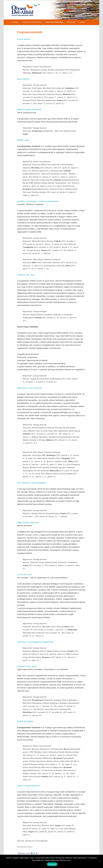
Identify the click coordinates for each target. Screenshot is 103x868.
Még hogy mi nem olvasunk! (30, 388)
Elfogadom (52, 864)
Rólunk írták (71, 22)
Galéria (82, 22)
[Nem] (100, 861)
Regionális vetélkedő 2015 (32, 22)
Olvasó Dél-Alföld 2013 (54, 22)
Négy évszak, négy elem (28, 522)
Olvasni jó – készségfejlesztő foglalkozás (35, 642)
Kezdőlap (15, 22)
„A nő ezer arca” (24, 574)
